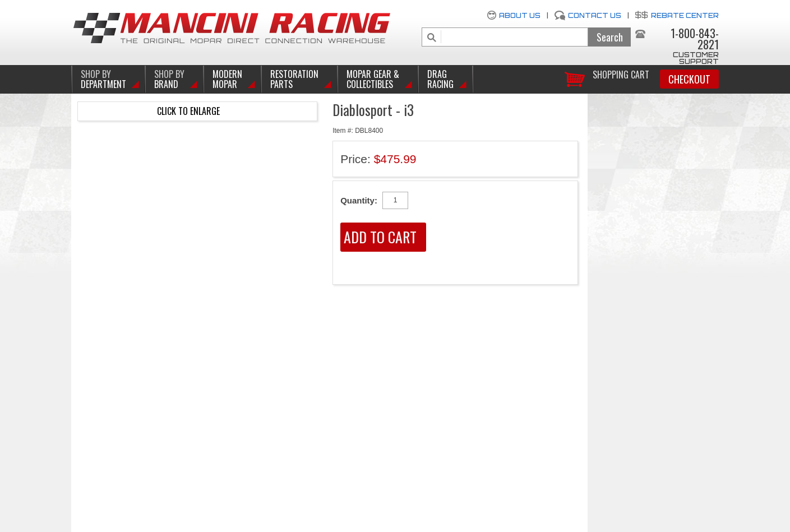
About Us (520, 15)
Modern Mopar (227, 79)
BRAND (169, 79)
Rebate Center (685, 15)
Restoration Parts (294, 79)
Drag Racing (440, 79)
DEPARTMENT (103, 79)
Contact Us (595, 15)
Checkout (689, 79)
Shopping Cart (621, 74)
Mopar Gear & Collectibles (373, 79)
